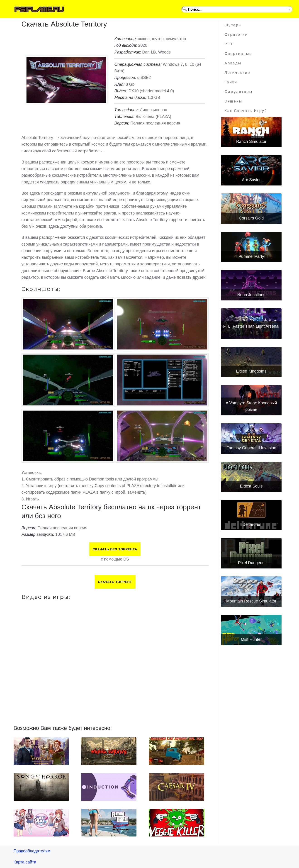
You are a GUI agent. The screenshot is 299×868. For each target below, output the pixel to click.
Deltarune (251, 524)
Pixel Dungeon (251, 563)
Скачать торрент (115, 582)
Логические (238, 73)
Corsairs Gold (251, 218)
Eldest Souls (251, 486)
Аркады (233, 63)
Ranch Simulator (251, 141)
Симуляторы (239, 92)
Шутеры (233, 25)
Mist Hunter (251, 639)
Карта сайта (25, 862)
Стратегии (236, 35)
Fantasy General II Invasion (251, 448)
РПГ (229, 44)
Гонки (231, 82)
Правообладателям (32, 851)
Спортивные (238, 54)
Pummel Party (251, 256)
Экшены (234, 101)
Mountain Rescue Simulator (251, 601)
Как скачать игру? (246, 111)
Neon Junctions (251, 295)
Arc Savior (251, 180)
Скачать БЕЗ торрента (115, 549)
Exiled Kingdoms (251, 371)
